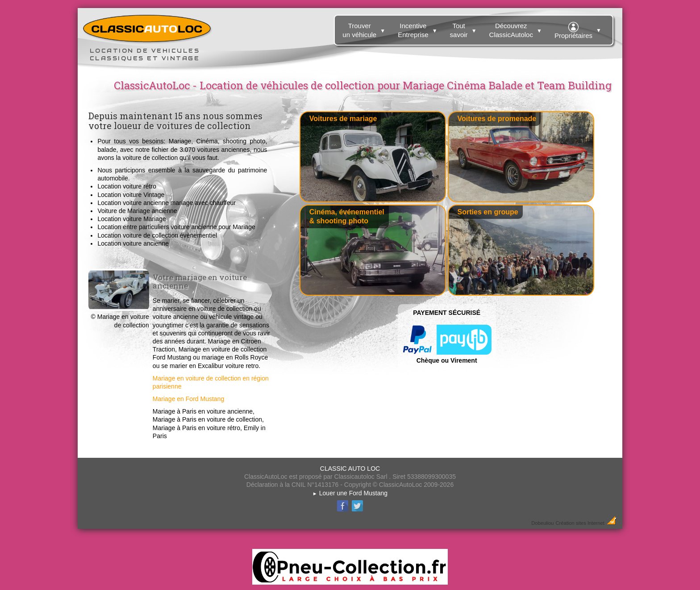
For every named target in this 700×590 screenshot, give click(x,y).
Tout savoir (465, 29)
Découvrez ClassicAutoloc (517, 29)
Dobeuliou (542, 523)
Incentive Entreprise (419, 29)
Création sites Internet (580, 523)
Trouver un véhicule (365, 29)
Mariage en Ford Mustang (188, 399)
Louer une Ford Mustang (350, 493)
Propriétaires (579, 29)
